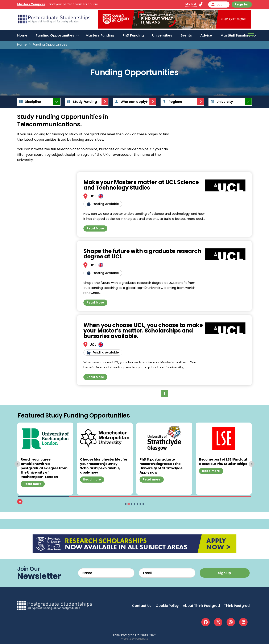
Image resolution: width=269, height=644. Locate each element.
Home (22, 35)
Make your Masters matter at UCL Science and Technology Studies (141, 185)
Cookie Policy (167, 606)
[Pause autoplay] (20, 502)
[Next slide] (252, 464)
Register (242, 4)
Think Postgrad (237, 606)
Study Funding (81, 102)
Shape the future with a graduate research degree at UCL (142, 254)
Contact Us (142, 606)
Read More (95, 228)
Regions (172, 102)
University (221, 102)
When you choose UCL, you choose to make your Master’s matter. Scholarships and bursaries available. (143, 331)
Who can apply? (131, 102)
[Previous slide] (17, 464)
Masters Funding (100, 35)
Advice (206, 35)
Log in (219, 4)
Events (186, 35)
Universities (162, 35)
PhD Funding (133, 35)
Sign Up (225, 573)
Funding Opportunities (55, 35)
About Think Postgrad (201, 606)
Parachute (142, 639)
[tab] (126, 504)
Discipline (29, 102)
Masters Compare (31, 4)
